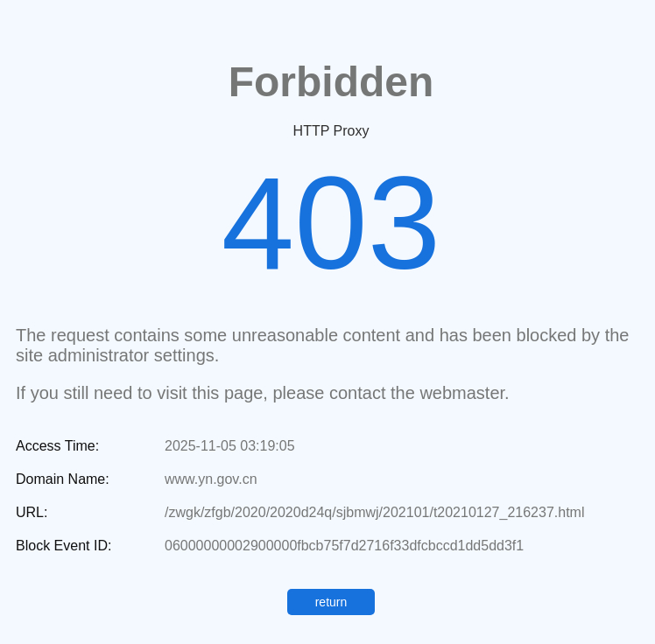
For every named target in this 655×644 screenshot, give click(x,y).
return (331, 602)
